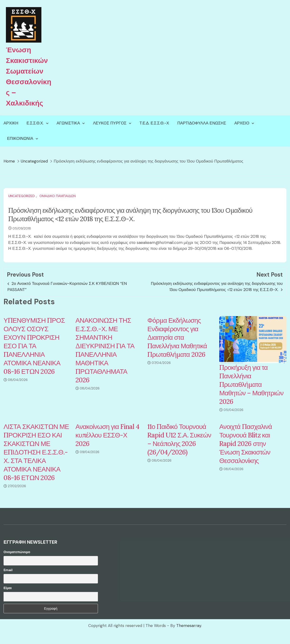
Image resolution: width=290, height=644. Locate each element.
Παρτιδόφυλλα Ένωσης (202, 123)
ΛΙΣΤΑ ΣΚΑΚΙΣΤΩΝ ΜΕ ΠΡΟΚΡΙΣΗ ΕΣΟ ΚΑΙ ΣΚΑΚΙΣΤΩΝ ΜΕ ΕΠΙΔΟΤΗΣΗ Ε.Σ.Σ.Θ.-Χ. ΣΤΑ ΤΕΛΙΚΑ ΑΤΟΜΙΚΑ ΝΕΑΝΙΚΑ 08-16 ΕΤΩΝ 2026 (36, 452)
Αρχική (11, 123)
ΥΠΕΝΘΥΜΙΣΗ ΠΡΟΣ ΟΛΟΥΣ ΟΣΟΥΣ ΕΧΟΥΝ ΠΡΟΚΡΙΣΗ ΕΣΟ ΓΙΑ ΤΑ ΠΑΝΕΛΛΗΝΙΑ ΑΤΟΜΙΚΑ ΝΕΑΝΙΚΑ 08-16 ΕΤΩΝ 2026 (34, 346)
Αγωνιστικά (68, 123)
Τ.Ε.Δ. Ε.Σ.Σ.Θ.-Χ (154, 123)
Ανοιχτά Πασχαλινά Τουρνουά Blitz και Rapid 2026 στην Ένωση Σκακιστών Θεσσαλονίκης (246, 444)
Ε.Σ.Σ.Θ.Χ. (35, 123)
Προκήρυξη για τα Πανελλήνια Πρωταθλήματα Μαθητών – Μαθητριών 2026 (251, 384)
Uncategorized (22, 196)
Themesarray (189, 626)
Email (8, 570)
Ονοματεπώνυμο (17, 552)
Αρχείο (242, 123)
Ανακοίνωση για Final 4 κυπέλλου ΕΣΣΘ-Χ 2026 (107, 435)
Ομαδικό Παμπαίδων (58, 196)
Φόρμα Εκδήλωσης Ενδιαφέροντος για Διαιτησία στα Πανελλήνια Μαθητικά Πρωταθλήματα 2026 (177, 337)
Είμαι (8, 588)
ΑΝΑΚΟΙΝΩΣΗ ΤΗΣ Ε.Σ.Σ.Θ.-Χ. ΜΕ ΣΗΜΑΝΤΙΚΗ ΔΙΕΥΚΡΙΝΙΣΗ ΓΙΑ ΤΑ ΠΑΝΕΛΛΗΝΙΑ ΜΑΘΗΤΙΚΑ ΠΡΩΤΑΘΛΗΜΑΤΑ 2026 (105, 350)
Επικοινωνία (20, 138)
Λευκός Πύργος (110, 123)
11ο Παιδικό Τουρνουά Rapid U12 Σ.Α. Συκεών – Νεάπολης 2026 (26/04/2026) (179, 439)
